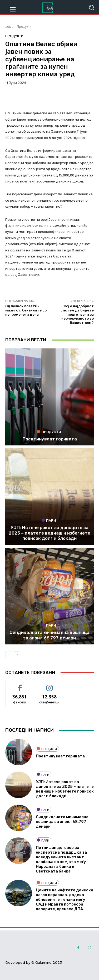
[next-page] (17, 655)
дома (9, 27)
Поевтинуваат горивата (50, 439)
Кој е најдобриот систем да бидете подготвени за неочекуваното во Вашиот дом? (77, 314)
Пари (49, 520)
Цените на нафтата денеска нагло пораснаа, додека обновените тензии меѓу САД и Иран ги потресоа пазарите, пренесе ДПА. (65, 900)
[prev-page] (9, 655)
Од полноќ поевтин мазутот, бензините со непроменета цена (26, 310)
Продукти (24, 27)
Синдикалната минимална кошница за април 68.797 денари (49, 635)
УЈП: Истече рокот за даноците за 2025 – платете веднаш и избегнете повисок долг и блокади (49, 533)
